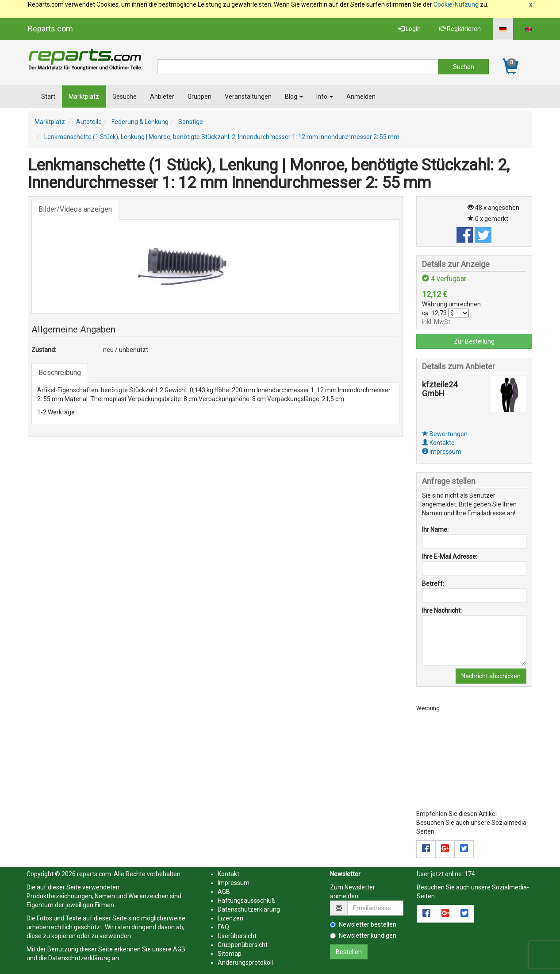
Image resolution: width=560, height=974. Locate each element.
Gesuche (125, 97)
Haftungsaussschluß (247, 901)
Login (409, 29)
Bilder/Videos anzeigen (75, 209)
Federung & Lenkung (140, 122)
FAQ (223, 927)
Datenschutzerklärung (79, 958)
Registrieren (460, 29)
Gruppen (199, 97)
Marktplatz (84, 97)
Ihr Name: (435, 530)
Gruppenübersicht (243, 945)
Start (48, 97)
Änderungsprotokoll (245, 962)
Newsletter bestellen (363, 924)
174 (470, 874)
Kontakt (228, 874)
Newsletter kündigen (363, 935)
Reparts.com (50, 29)
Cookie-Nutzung (456, 4)
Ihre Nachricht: (442, 611)
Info (325, 97)
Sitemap (230, 954)
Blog (294, 97)
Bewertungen (445, 434)
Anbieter (162, 97)
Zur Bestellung (474, 341)
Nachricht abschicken (491, 676)
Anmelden (361, 97)
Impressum (442, 452)
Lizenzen (230, 918)
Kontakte (438, 443)
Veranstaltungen (248, 97)
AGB (179, 949)
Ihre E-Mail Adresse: (450, 557)
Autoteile (89, 122)
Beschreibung (60, 373)
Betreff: (433, 584)
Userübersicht (237, 936)
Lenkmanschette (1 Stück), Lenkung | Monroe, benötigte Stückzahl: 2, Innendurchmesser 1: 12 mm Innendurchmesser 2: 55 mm (222, 137)
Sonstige (191, 122)
